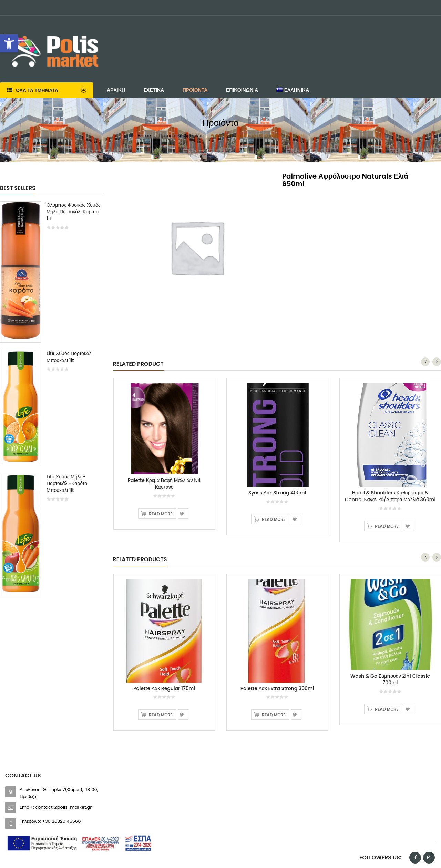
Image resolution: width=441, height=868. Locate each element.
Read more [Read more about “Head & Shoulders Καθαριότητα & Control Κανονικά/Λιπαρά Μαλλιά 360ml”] (387, 526)
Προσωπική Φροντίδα (181, 136)
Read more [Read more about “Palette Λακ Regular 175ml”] (161, 715)
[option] (51, 402)
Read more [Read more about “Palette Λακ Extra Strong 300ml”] (274, 715)
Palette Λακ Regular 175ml (164, 688)
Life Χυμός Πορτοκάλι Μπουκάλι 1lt (70, 357)
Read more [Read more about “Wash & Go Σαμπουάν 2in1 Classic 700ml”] (387, 709)
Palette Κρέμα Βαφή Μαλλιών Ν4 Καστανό (164, 484)
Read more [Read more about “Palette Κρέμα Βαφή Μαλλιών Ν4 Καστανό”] (161, 514)
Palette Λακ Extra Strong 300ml (277, 688)
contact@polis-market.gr (63, 807)
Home (144, 136)
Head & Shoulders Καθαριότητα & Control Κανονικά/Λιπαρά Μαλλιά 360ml (390, 496)
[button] (9, 43)
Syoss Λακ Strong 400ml (277, 493)
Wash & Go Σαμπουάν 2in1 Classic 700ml (390, 679)
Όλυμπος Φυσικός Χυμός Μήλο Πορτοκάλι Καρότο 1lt (73, 212)
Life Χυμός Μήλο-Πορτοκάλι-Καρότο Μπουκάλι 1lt (67, 484)
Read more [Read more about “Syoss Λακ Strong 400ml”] (274, 519)
